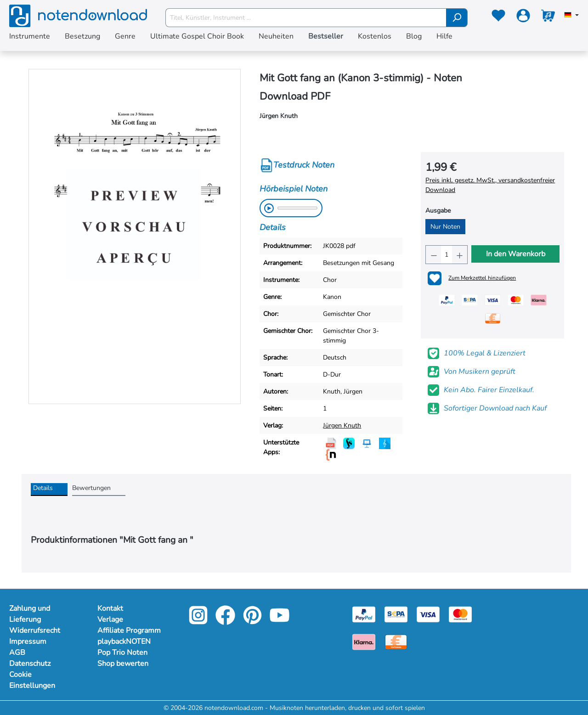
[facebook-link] (226, 622)
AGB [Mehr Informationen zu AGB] (17, 653)
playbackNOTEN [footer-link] (124, 642)
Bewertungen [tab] (91, 488)
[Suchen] (457, 18)
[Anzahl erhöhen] (460, 255)
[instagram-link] (199, 622)
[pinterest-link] (253, 622)
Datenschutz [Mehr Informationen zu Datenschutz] (30, 664)
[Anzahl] (447, 255)
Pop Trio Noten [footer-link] (122, 653)
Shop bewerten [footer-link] (123, 664)
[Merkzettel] (498, 17)
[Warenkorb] (548, 17)
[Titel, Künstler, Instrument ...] (306, 18)
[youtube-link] (280, 622)
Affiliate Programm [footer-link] (129, 631)
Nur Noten (445, 227)
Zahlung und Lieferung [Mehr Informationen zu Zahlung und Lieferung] (30, 614)
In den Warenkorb (516, 254)
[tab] (49, 490)
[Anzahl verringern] (433, 255)
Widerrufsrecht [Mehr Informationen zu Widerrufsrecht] (35, 631)
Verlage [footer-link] (110, 619)
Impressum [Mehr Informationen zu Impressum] (28, 642)
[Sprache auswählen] (571, 16)
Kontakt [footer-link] (110, 608)
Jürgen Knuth (342, 425)
